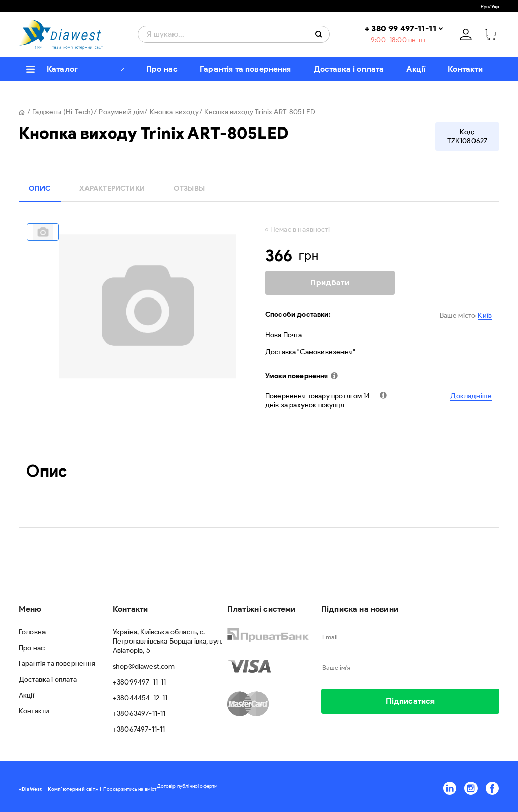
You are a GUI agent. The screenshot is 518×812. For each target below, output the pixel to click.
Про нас (162, 69)
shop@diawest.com (144, 667)
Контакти (465, 69)
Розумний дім (121, 112)
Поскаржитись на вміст (130, 789)
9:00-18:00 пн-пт (398, 40)
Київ (485, 315)
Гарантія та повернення (246, 69)
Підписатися (411, 701)
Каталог (62, 69)
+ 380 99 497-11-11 (400, 29)
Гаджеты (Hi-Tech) (63, 112)
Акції (416, 69)
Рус (485, 6)
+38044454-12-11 (140, 698)
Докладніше (471, 396)
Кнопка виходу (174, 112)
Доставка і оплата (349, 69)
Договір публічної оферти (187, 786)
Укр (495, 6)
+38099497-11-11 (139, 682)
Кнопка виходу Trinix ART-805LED (260, 112)
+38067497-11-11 (139, 729)
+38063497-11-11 (139, 714)
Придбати (330, 283)
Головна (32, 632)
